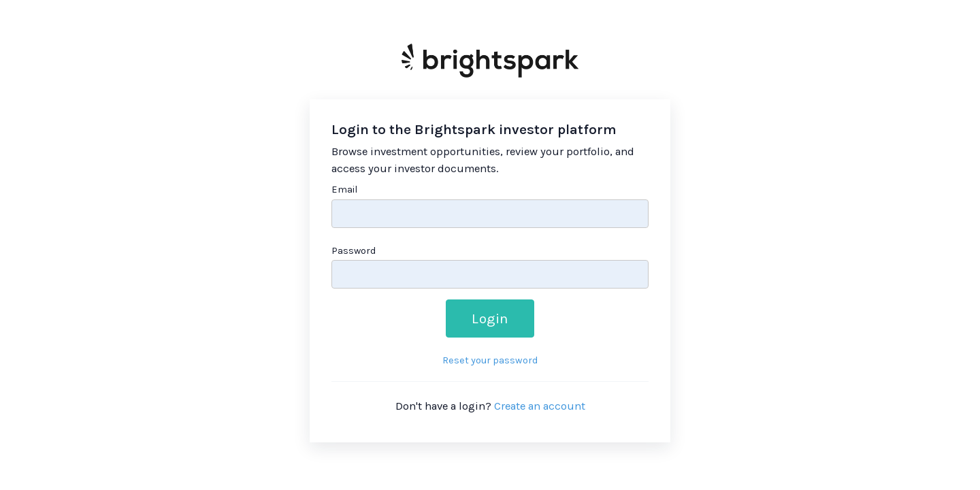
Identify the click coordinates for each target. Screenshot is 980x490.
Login (490, 318)
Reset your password (490, 360)
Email (344, 190)
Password (354, 251)
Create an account (540, 406)
